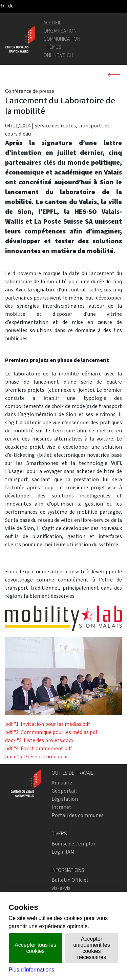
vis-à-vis (61, 888)
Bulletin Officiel (70, 880)
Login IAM (63, 852)
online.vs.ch (58, 55)
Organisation (60, 31)
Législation (65, 799)
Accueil (52, 23)
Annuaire (62, 783)
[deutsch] (11, 6)
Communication (62, 39)
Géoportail (64, 791)
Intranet (61, 807)
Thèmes (52, 47)
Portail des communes (78, 815)
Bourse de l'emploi (73, 844)
